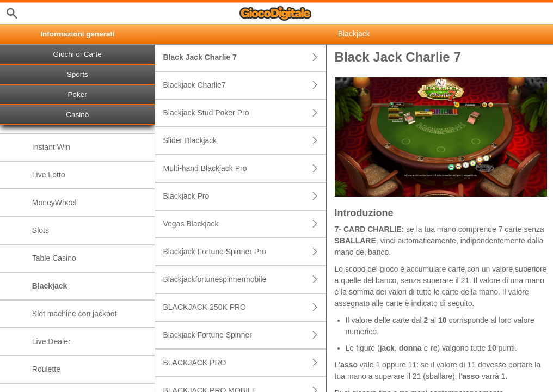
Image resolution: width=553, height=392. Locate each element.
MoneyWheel (54, 203)
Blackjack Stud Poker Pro (244, 113)
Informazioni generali (77, 34)
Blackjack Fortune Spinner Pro (244, 252)
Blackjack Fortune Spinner (244, 335)
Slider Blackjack (244, 141)
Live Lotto (49, 175)
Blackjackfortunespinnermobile (244, 280)
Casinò (77, 115)
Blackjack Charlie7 (244, 85)
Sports (78, 74)
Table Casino (54, 258)
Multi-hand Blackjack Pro (244, 169)
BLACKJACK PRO (244, 363)
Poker (78, 94)
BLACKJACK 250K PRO (244, 307)
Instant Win (51, 147)
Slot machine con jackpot (75, 314)
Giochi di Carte (78, 54)
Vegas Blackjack (244, 224)
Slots (41, 230)
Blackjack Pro (244, 196)
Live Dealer (51, 341)
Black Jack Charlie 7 (244, 57)
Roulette (46, 369)
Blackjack (50, 286)
